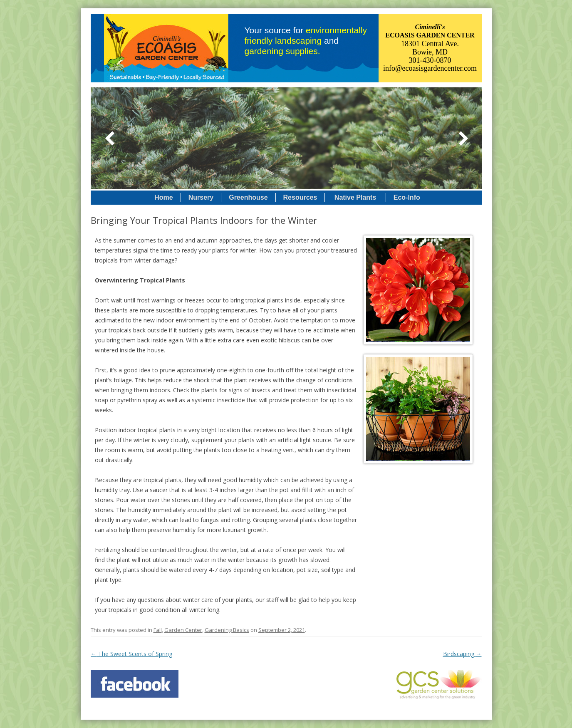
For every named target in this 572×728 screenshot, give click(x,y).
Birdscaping (462, 654)
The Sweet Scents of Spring (131, 654)
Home (163, 197)
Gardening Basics (227, 630)
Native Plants (355, 197)
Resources (300, 197)
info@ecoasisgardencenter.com (430, 68)
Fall (158, 630)
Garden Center (183, 630)
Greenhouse (248, 197)
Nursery (201, 197)
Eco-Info (407, 197)
